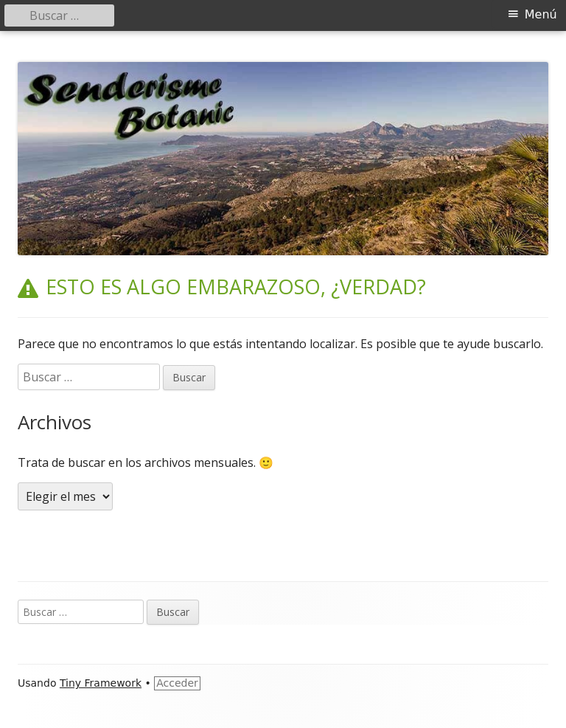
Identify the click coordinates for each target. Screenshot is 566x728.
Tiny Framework (101, 683)
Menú (541, 14)
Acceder (177, 683)
